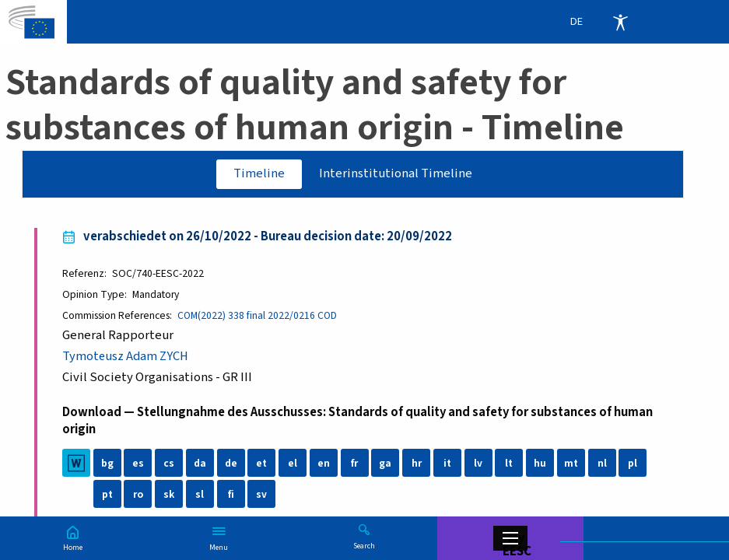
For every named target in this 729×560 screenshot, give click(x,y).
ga (385, 463)
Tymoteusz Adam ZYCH (126, 356)
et (261, 463)
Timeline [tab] (259, 173)
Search (364, 545)
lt (509, 463)
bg (107, 463)
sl (200, 494)
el (293, 463)
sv (261, 494)
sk (169, 494)
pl (633, 463)
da (200, 463)
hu (540, 463)
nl (602, 463)
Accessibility (620, 22)
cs (169, 463)
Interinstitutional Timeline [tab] (396, 173)
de (231, 463)
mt (571, 463)
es (138, 463)
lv (478, 463)
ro (138, 494)
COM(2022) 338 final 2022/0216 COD (258, 315)
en (324, 463)
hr (417, 463)
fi (231, 494)
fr (354, 463)
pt (107, 494)
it (447, 463)
